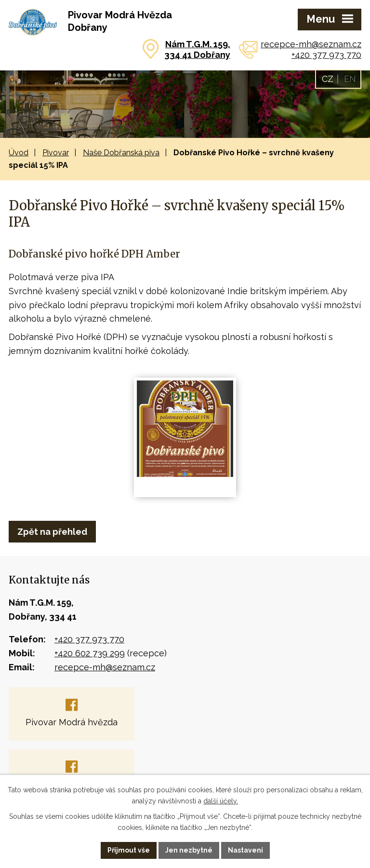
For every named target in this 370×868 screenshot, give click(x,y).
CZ (328, 79)
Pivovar (56, 153)
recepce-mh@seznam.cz (311, 44)
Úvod (19, 153)
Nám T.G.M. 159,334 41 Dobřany (197, 49)
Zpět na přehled (52, 532)
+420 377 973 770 (326, 55)
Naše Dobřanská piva (121, 153)
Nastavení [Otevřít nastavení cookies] (245, 850)
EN (350, 79)
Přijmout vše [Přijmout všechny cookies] (129, 850)
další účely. (221, 801)
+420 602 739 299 (90, 653)
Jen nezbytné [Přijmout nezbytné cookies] (189, 850)
